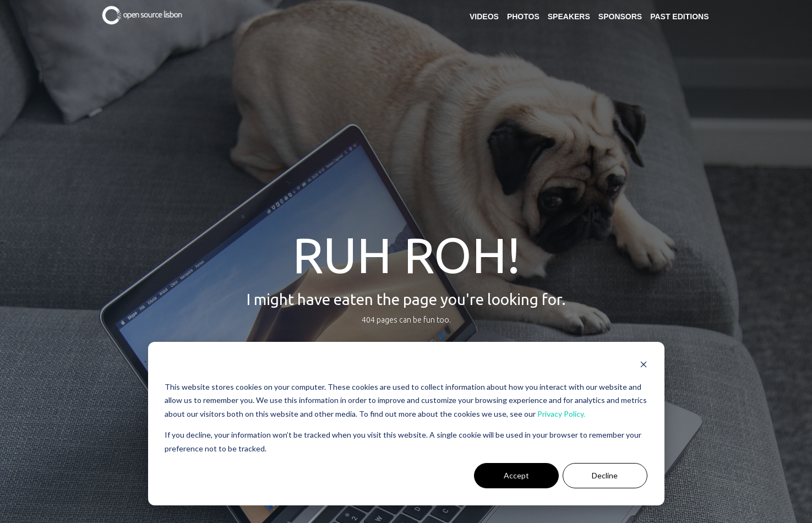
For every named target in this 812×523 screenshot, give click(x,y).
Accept (516, 475)
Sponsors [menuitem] (620, 17)
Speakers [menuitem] (569, 17)
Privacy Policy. (561, 414)
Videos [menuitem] (484, 17)
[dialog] (406, 424)
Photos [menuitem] (523, 17)
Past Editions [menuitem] (679, 17)
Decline (605, 475)
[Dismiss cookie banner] (644, 366)
